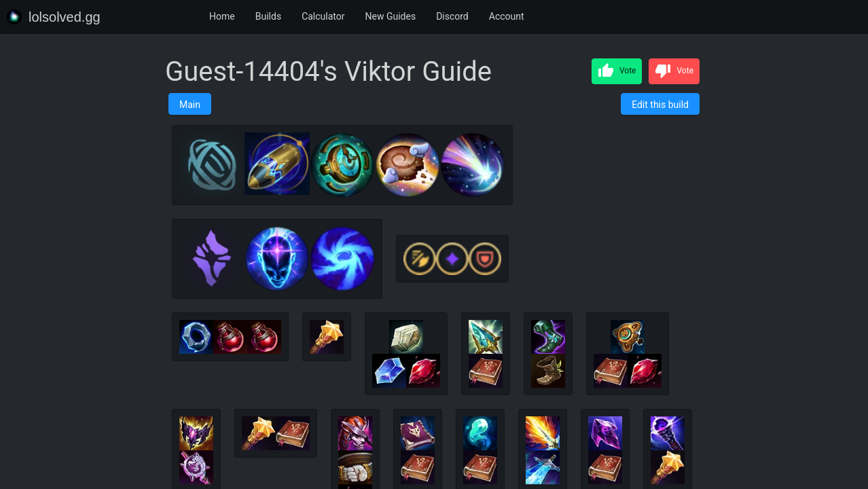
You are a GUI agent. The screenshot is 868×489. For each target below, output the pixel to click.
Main (190, 105)
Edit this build (660, 105)
